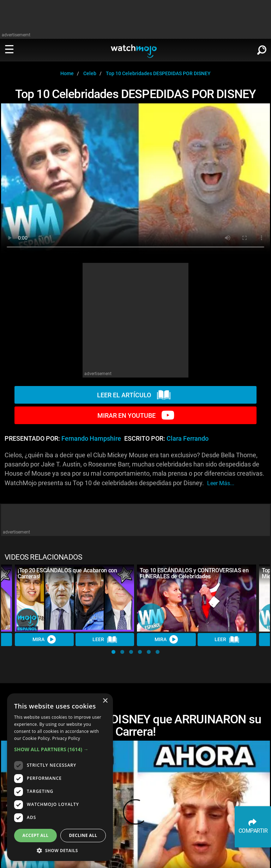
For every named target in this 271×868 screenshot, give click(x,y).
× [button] (105, 701)
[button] (113, 652)
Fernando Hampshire (91, 439)
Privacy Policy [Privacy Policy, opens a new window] (66, 738)
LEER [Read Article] (105, 640)
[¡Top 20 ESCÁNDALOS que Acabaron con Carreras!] (74, 598)
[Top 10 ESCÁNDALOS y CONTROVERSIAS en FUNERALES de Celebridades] (197, 598)
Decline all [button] (83, 835)
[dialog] (60, 777)
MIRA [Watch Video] (44, 639)
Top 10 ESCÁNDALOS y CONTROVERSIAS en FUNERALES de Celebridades (194, 573)
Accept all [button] (36, 835)
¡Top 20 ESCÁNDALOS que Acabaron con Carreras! (67, 573)
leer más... (221, 483)
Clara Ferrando (188, 439)
